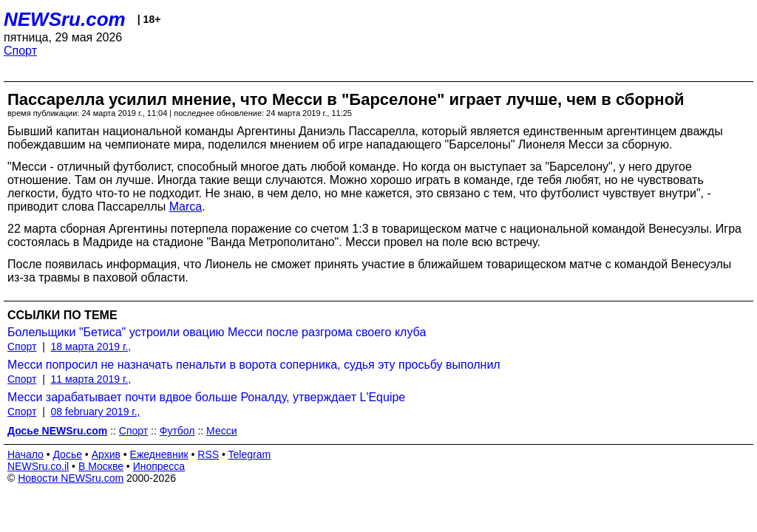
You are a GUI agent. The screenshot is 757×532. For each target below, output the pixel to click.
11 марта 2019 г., (91, 379)
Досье (67, 454)
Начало (26, 454)
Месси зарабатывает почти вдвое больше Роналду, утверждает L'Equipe (206, 397)
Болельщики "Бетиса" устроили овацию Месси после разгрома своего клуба (217, 332)
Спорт (20, 51)
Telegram (250, 454)
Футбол (177, 431)
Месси (221, 431)
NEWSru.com (65, 19)
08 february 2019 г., (96, 412)
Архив (106, 454)
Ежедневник (159, 454)
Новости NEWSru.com (71, 478)
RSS (208, 454)
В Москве (101, 466)
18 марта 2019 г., (91, 347)
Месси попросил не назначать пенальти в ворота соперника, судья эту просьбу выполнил (254, 365)
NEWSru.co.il (38, 466)
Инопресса (159, 466)
